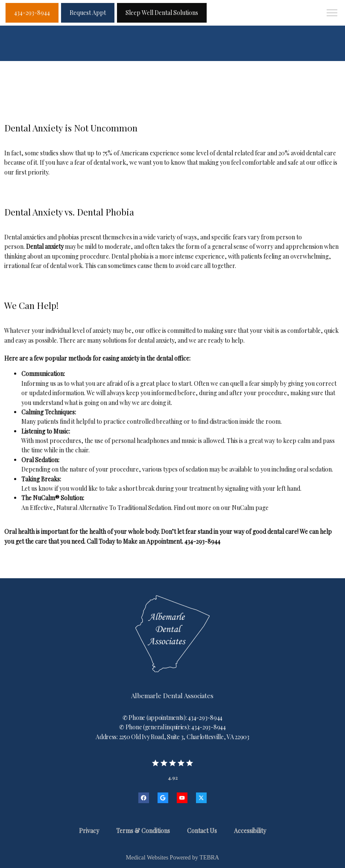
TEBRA (209, 858)
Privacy (89, 831)
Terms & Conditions (143, 831)
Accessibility (250, 831)
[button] (332, 14)
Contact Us (202, 831)
